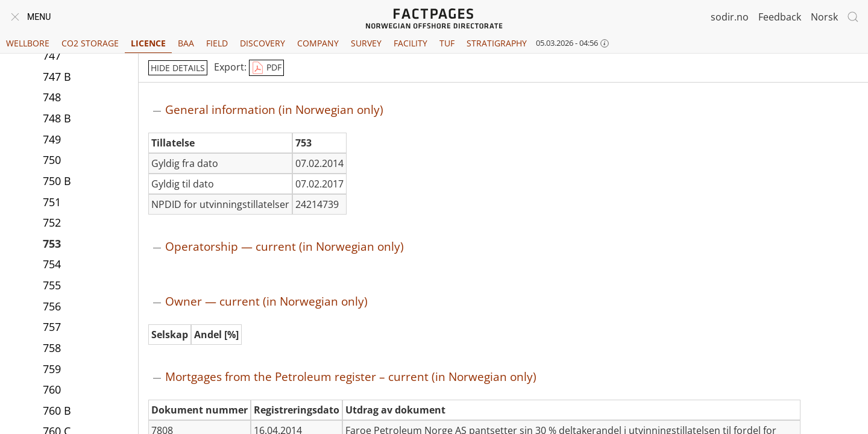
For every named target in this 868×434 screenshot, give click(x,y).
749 (52, 139)
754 (52, 264)
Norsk (824, 17)
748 (52, 97)
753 (52, 244)
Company (318, 43)
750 (52, 160)
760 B (57, 410)
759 (52, 369)
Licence (148, 43)
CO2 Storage (90, 43)
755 (52, 285)
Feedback (780, 17)
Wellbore (28, 43)
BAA (186, 43)
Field (217, 43)
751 (52, 202)
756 (52, 306)
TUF (447, 43)
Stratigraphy (497, 43)
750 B (57, 181)
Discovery (263, 43)
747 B (57, 77)
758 (52, 348)
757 (52, 327)
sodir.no (730, 17)
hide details (178, 68)
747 (52, 55)
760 (52, 389)
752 (52, 222)
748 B (57, 118)
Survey (366, 43)
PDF (266, 68)
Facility (410, 43)
